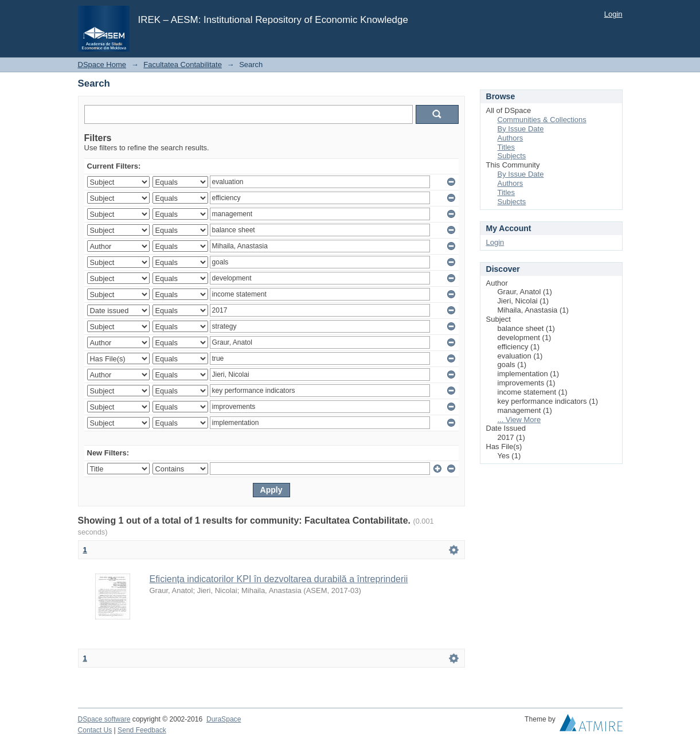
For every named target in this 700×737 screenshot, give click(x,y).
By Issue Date (521, 129)
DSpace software (104, 719)
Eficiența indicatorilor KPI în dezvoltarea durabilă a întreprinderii (279, 579)
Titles (507, 147)
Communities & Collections (542, 120)
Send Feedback (142, 730)
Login (613, 14)
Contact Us (95, 730)
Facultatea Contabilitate (183, 65)
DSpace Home (102, 65)
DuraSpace (224, 719)
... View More (519, 420)
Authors (511, 138)
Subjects (512, 156)
